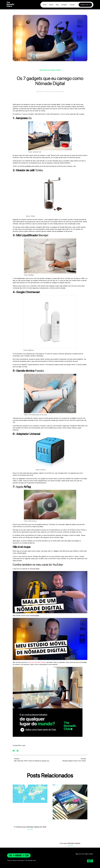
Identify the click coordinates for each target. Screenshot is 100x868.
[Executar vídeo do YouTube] (50, 592)
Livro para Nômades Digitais (70, 843)
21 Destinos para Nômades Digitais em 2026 (30, 827)
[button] (14, 751)
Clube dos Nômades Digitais (37, 662)
